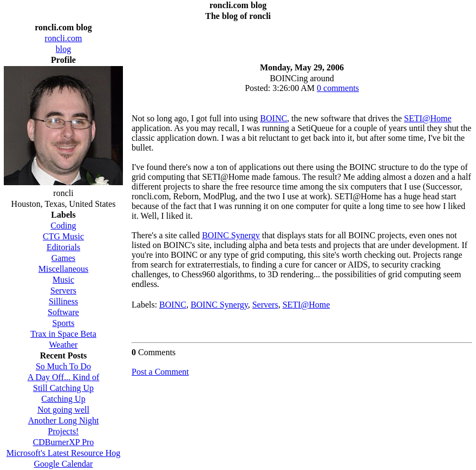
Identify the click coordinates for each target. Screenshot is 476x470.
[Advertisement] (302, 39)
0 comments (338, 88)
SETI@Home (428, 118)
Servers (265, 305)
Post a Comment (160, 372)
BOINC (273, 118)
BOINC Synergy (231, 235)
